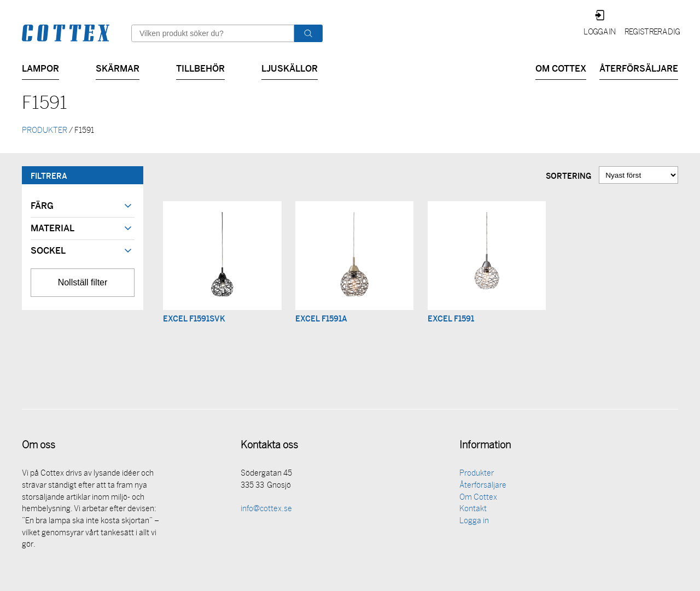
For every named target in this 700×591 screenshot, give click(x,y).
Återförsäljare (639, 68)
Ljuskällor (290, 68)
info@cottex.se (266, 510)
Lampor (40, 68)
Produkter (477, 475)
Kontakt (473, 510)
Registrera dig (652, 33)
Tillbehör (200, 68)
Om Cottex (561, 68)
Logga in (600, 33)
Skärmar (118, 68)
